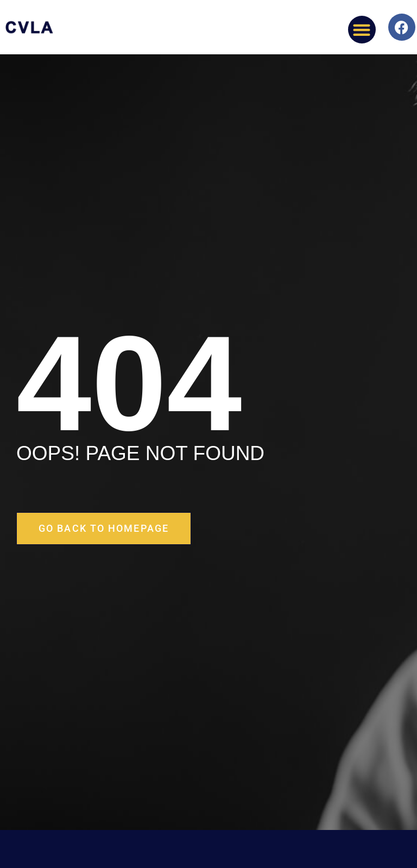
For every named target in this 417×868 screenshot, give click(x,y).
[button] (362, 30)
